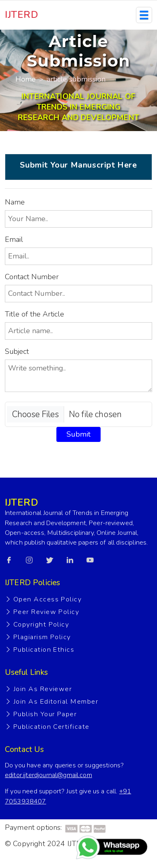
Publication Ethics (44, 650)
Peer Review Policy (46, 612)
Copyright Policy (41, 625)
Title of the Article (34, 314)
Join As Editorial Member (56, 702)
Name (15, 202)
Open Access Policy (47, 599)
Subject (17, 351)
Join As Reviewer (43, 689)
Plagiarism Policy (42, 637)
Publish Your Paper (45, 714)
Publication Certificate (52, 727)
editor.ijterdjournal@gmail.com (48, 775)
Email (14, 239)
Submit (78, 434)
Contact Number (32, 277)
